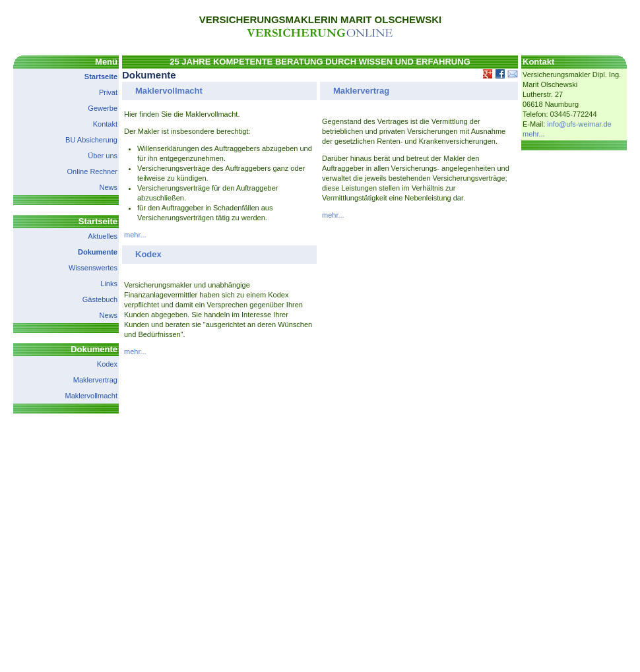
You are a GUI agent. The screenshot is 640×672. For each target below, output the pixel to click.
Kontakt (105, 124)
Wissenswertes (93, 268)
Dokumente (98, 252)
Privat (108, 92)
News (108, 187)
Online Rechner (92, 171)
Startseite (101, 76)
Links (109, 284)
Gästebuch (100, 299)
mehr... (135, 235)
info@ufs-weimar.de (579, 124)
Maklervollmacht (91, 396)
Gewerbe (103, 108)
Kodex (107, 364)
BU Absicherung (91, 140)
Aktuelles (103, 236)
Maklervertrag (95, 380)
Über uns (103, 156)
